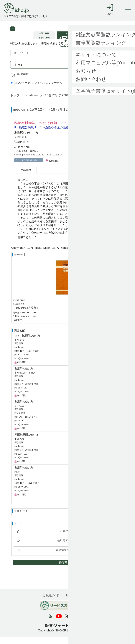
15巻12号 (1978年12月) (61, 102)
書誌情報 (22, 81)
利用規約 (71, 602)
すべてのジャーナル (49, 90)
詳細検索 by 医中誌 (113, 90)
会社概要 (89, 602)
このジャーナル (22, 90)
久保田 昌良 (21, 144)
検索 (116, 71)
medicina (32, 102)
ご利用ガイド (51, 602)
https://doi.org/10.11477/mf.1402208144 (41, 161)
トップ (15, 102)
